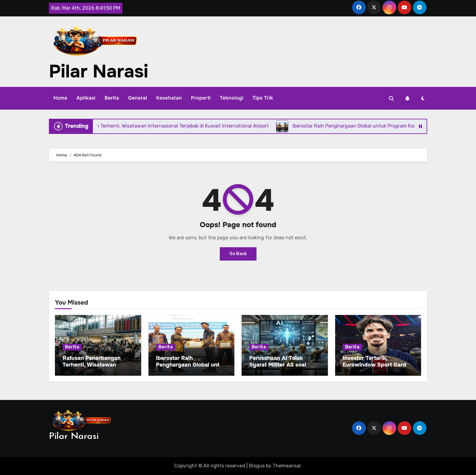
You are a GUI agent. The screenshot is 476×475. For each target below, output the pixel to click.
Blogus (257, 466)
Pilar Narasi (99, 71)
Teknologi (231, 98)
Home (60, 98)
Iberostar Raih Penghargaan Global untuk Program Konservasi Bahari (191, 368)
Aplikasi (86, 98)
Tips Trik (263, 98)
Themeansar (287, 466)
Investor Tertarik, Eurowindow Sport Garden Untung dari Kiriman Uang (378, 365)
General (138, 98)
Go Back (238, 254)
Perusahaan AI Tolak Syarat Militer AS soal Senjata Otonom (278, 365)
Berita (112, 98)
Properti (201, 98)
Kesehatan (169, 98)
